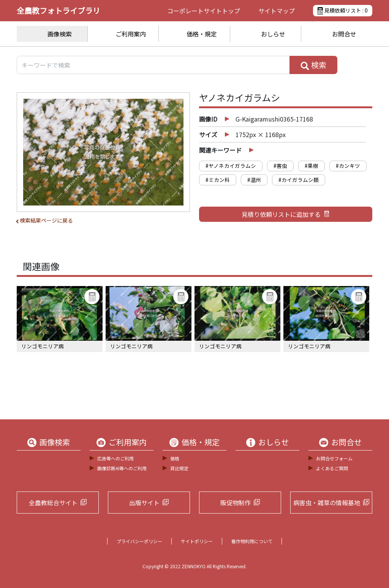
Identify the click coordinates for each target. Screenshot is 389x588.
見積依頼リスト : (343, 11)
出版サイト (144, 503)
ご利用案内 (131, 34)
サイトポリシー (197, 541)
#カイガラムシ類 (299, 180)
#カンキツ (348, 166)
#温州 (254, 180)
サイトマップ (277, 11)
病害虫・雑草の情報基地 (327, 503)
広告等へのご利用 (115, 458)
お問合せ (344, 34)
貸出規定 (179, 468)
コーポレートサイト (204, 11)
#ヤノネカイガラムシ (231, 166)
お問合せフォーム (334, 458)
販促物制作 (236, 503)
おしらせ (273, 34)
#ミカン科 (218, 180)
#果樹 (312, 166)
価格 (175, 458)
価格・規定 (202, 34)
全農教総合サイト (53, 503)
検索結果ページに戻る (46, 220)
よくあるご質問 (332, 468)
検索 (313, 65)
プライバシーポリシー (139, 541)
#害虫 (280, 166)
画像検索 (60, 34)
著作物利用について (252, 541)
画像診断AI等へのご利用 (122, 468)
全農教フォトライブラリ (59, 10)
